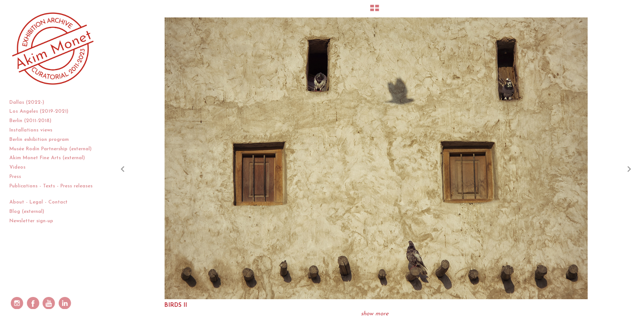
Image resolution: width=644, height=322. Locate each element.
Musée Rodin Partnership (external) (51, 149)
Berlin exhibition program (39, 140)
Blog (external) (27, 212)
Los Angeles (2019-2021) (42, 112)
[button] (375, 11)
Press (15, 177)
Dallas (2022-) (30, 103)
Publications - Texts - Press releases (51, 190)
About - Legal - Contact (42, 202)
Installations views (34, 130)
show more (375, 314)
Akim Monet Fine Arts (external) (47, 158)
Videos (21, 167)
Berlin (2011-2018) (34, 121)
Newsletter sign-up (31, 221)
